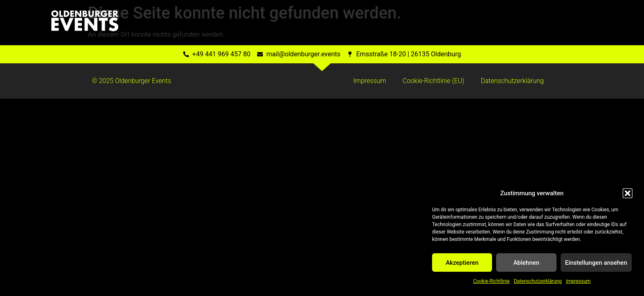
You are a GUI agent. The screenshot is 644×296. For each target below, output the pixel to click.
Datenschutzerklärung (538, 281)
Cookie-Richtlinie (491, 281)
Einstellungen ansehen (596, 263)
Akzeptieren (462, 263)
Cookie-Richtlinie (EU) (433, 81)
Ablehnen (526, 263)
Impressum (578, 281)
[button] (628, 193)
